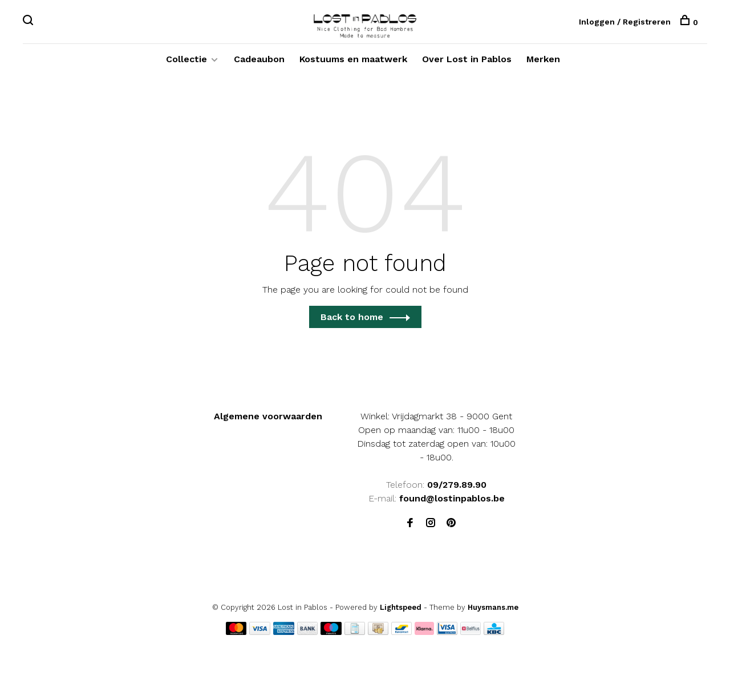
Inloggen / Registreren (625, 22)
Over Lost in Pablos (467, 63)
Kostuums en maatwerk (353, 63)
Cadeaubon (259, 63)
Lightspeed (401, 611)
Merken (543, 63)
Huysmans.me (493, 611)
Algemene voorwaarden (268, 420)
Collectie (186, 63)
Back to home (352, 321)
